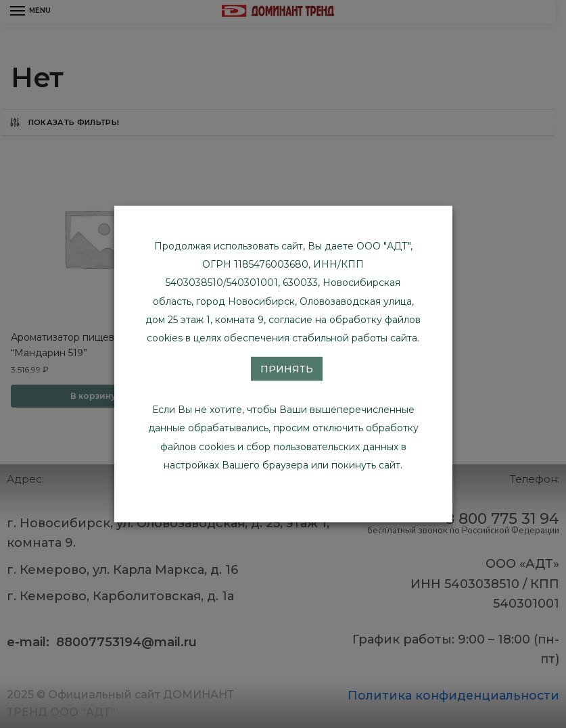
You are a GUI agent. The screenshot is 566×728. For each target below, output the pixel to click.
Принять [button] (287, 369)
